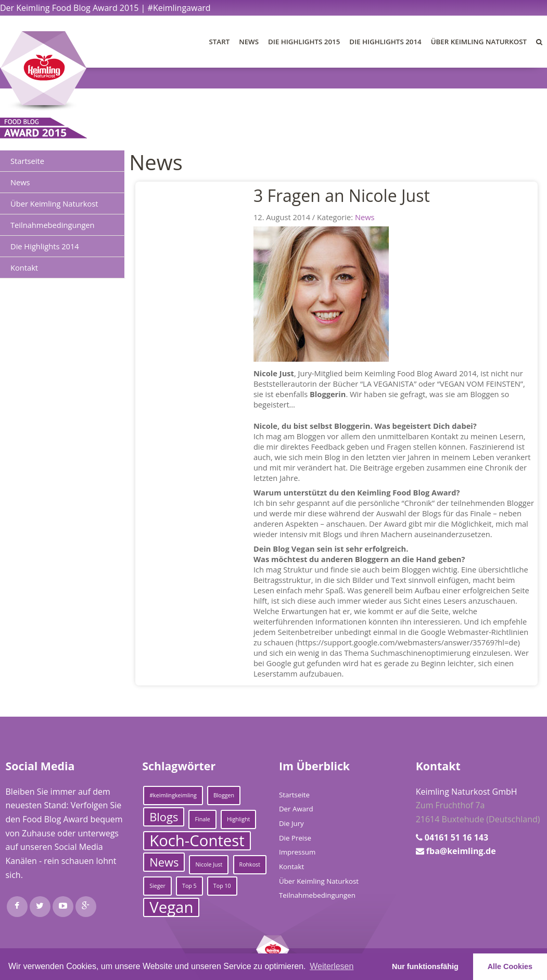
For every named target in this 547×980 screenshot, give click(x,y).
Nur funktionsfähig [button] (425, 966)
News (249, 42)
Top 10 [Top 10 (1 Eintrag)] (222, 886)
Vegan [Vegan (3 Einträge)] (171, 907)
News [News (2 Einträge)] (164, 862)
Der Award (296, 809)
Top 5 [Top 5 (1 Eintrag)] (189, 886)
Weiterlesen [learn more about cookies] (332, 966)
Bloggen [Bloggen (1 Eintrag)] (224, 795)
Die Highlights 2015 (304, 42)
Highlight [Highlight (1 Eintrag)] (238, 819)
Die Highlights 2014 (385, 42)
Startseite (27, 161)
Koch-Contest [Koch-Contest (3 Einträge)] (197, 841)
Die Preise (295, 838)
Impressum (297, 852)
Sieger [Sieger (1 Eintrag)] (157, 886)
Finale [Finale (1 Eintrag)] (202, 819)
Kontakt (24, 268)
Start (220, 42)
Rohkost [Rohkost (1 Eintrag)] (250, 864)
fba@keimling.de (461, 851)
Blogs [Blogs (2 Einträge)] (164, 817)
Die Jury (291, 823)
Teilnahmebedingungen (53, 225)
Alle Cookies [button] (510, 966)
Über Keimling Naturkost (479, 42)
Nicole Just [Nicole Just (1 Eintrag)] (209, 864)
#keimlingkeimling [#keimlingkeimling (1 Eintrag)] (173, 795)
